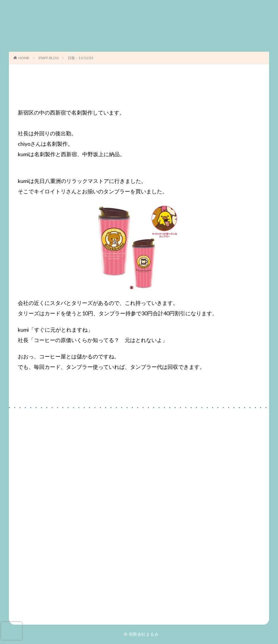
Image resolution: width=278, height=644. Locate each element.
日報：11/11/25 (80, 58)
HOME (24, 58)
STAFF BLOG (49, 58)
